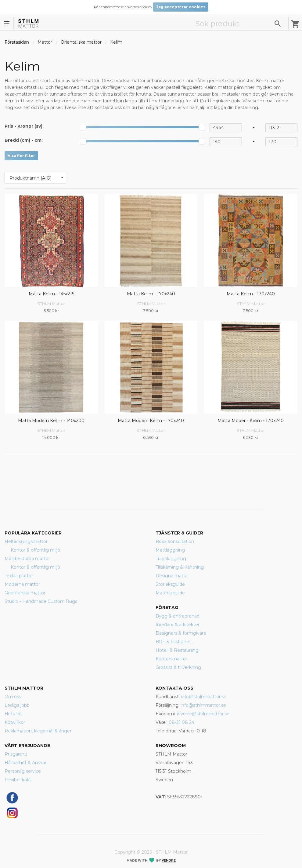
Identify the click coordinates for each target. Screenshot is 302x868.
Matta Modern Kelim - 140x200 (51, 421)
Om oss (13, 697)
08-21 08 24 (182, 722)
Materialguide (170, 593)
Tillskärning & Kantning (180, 567)
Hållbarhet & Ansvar (25, 763)
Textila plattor (19, 576)
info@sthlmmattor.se (204, 697)
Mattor (45, 42)
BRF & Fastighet (173, 642)
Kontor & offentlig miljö (35, 550)
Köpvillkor (15, 722)
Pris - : (24, 126)
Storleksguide (170, 584)
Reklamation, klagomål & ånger (38, 731)
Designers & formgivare (181, 633)
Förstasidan (17, 42)
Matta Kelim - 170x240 (151, 294)
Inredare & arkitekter (178, 625)
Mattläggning (170, 550)
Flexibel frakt (18, 780)
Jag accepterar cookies (181, 7)
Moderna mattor (22, 584)
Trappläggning (171, 559)
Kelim (116, 42)
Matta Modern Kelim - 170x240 (151, 421)
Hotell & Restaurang (177, 650)
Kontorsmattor (171, 659)
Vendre (169, 861)
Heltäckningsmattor (26, 542)
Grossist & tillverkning (178, 667)
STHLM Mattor (51, 304)
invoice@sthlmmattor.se (203, 714)
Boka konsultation (175, 542)
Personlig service (23, 771)
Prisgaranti (16, 754)
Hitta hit (13, 714)
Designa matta (172, 576)
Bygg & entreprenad (178, 616)
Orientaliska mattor (81, 42)
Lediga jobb (17, 705)
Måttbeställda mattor (27, 559)
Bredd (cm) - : (24, 140)
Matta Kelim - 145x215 (51, 294)
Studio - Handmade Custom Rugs (41, 601)
